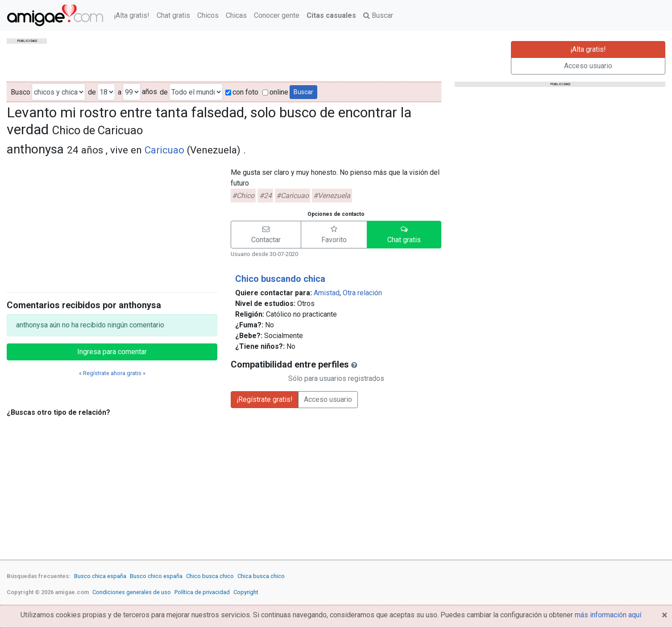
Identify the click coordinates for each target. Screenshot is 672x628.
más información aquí (608, 615)
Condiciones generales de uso (132, 592)
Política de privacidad (202, 592)
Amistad (327, 293)
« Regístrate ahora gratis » (112, 373)
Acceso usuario (588, 66)
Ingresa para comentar (112, 352)
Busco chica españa (100, 576)
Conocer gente (277, 15)
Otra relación (362, 293)
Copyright (246, 592)
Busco (21, 92)
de (92, 92)
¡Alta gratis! (132, 15)
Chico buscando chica (280, 279)
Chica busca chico (261, 576)
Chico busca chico (210, 576)
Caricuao (164, 150)
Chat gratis (173, 15)
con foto (242, 92)
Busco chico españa (156, 576)
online (275, 92)
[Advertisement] (112, 223)
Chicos (208, 15)
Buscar (378, 15)
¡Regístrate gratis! (265, 399)
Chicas (236, 15)
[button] (266, 235)
